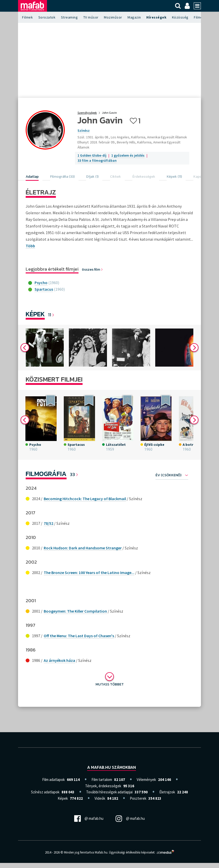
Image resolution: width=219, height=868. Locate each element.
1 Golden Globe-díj (92, 155)
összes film (92, 269)
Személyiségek (87, 113)
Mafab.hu (101, 852)
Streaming (69, 17)
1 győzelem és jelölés (128, 155)
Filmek (27, 17)
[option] (45, 348)
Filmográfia (46, 474)
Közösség (180, 17)
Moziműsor (113, 17)
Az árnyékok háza (59, 660)
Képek (35, 314)
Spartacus (44, 289)
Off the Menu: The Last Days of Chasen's (79, 636)
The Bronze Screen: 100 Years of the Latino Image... (89, 572)
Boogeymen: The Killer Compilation (75, 611)
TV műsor (91, 17)
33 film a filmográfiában (97, 160)
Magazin (134, 17)
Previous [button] (25, 348)
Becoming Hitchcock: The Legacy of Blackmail (85, 499)
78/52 (49, 523)
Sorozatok (47, 17)
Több (30, 246)
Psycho (41, 283)
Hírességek (156, 17)
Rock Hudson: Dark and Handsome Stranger (83, 548)
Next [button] (194, 348)
